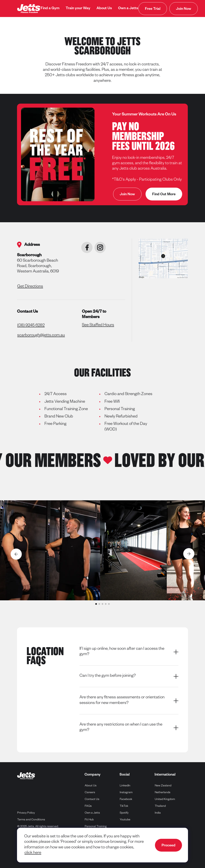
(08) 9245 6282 (31, 326)
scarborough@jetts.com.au (41, 336)
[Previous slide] (16, 554)
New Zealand (163, 785)
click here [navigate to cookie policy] (33, 853)
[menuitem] (50, 9)
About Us (104, 9)
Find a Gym (50, 9)
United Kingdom (165, 799)
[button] (96, 604)
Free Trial (153, 9)
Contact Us (92, 800)
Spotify (124, 813)
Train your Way (78, 9)
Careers (90, 793)
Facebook (126, 799)
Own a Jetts (128, 9)
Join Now (184, 9)
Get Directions (30, 287)
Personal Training (96, 827)
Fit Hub (89, 820)
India (158, 813)
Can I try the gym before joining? (129, 676)
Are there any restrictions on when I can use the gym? (129, 728)
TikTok (124, 806)
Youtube (125, 819)
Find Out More (164, 195)
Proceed (168, 846)
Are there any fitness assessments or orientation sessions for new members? (129, 700)
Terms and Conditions (31, 820)
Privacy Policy (26, 813)
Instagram (126, 792)
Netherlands (163, 792)
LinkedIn (125, 785)
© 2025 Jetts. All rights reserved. (38, 827)
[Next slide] (189, 554)
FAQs (88, 806)
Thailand (160, 806)
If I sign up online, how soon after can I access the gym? (129, 652)
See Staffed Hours (98, 325)
